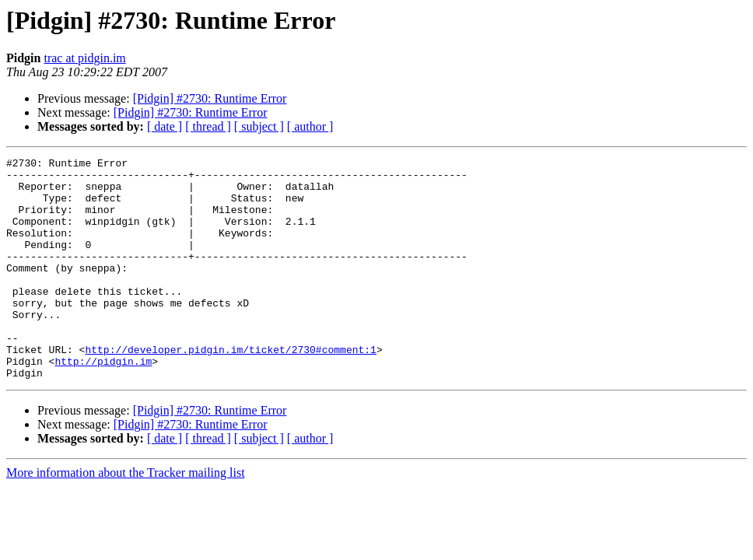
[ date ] (165, 126)
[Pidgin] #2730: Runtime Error (210, 98)
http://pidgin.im (103, 403)
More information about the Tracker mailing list (126, 517)
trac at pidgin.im (84, 58)
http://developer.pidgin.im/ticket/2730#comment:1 (230, 389)
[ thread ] (208, 126)
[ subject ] (259, 126)
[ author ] (310, 126)
